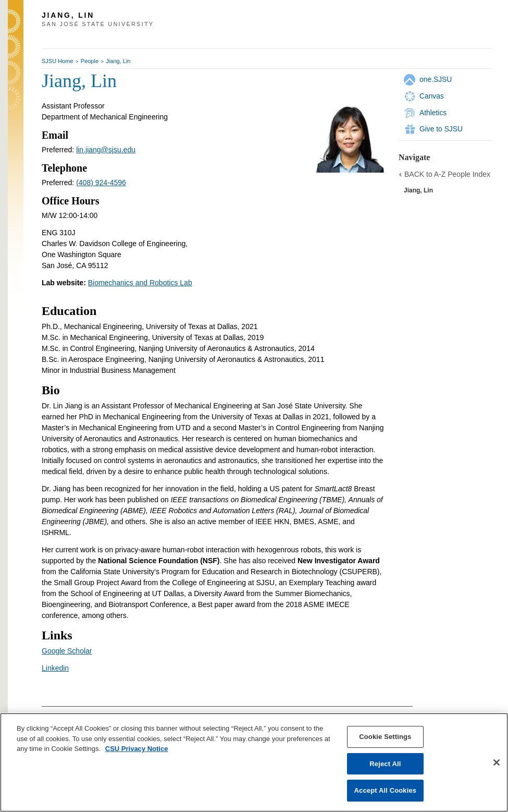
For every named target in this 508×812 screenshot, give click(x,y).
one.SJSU (436, 79)
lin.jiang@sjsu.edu (106, 150)
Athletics (433, 113)
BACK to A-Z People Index (447, 174)
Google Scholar (67, 651)
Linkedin (55, 668)
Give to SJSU (441, 129)
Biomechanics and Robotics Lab (140, 283)
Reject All (385, 764)
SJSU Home (58, 61)
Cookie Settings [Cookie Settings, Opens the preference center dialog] (385, 737)
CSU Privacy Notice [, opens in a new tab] (137, 749)
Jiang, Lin (118, 61)
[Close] (497, 762)
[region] (254, 762)
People (90, 61)
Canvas (432, 96)
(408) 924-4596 (101, 183)
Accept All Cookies (386, 790)
